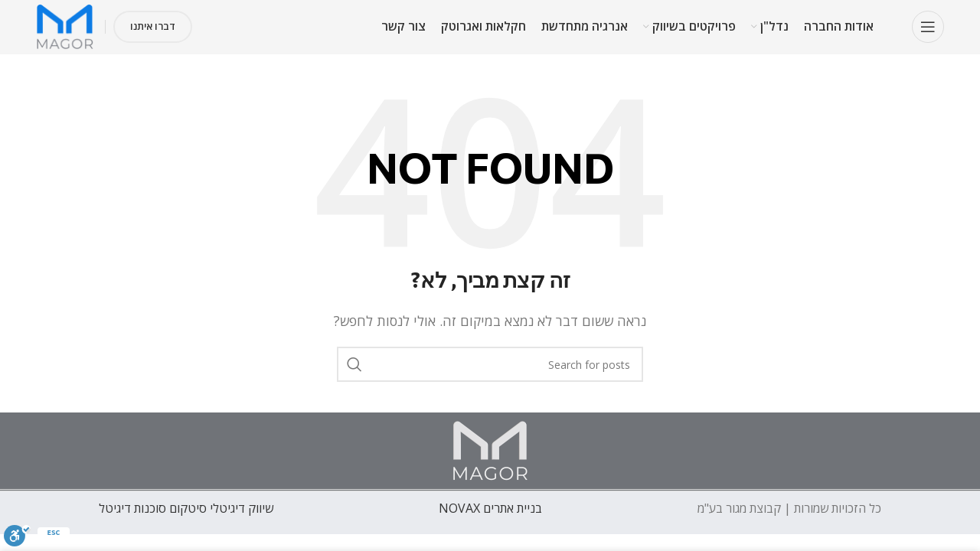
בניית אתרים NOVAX (490, 508)
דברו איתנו (153, 26)
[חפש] (490, 364)
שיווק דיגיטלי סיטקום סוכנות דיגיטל (186, 508)
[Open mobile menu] (928, 27)
